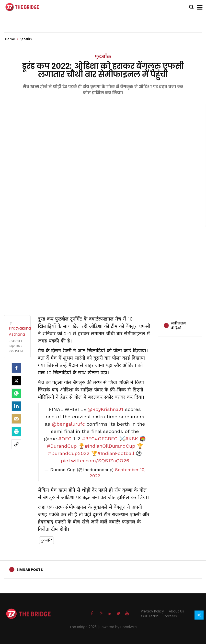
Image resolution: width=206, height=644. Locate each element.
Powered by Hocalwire (118, 627)
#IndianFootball (116, 453)
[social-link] (16, 444)
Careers (170, 616)
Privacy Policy (152, 611)
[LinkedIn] (16, 406)
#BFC (88, 439)
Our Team (150, 616)
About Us (176, 611)
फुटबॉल (103, 56)
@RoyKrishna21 (105, 409)
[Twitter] (16, 381)
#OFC (65, 439)
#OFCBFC (106, 439)
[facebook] (16, 368)
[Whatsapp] (16, 393)
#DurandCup (62, 446)
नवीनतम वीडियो (178, 326)
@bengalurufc (68, 424)
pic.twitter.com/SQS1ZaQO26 (95, 461)
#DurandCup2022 (69, 453)
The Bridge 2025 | (85, 627)
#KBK (132, 439)
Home (11, 39)
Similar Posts (30, 570)
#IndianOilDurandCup (110, 446)
